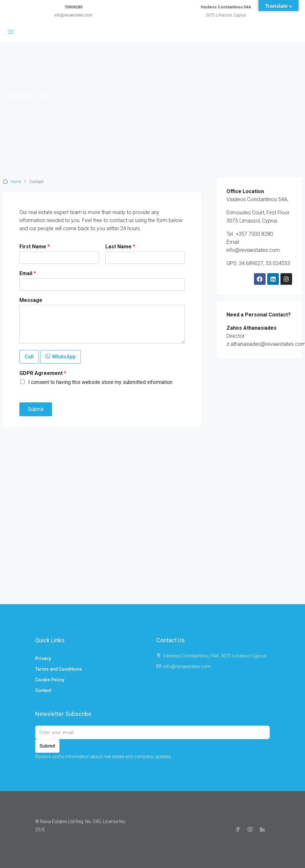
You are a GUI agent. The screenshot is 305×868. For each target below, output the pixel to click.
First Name (35, 247)
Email (28, 273)
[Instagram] (251, 830)
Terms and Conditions (59, 669)
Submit (36, 409)
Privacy (43, 658)
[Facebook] (239, 830)
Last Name (120, 247)
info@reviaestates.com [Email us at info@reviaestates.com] (187, 666)
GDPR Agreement (43, 373)
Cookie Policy (50, 680)
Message (31, 300)
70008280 (73, 7)
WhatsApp (60, 357)
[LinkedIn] (264, 830)
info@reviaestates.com (73, 15)
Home (16, 182)
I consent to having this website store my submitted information (100, 382)
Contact (43, 690)
